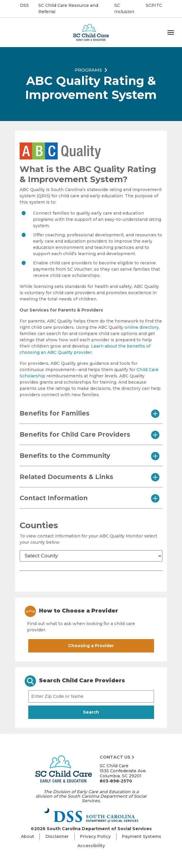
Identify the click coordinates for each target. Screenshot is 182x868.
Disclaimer (57, 836)
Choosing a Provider (91, 646)
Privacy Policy (95, 836)
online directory (142, 327)
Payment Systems (142, 836)
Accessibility (91, 846)
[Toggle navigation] (171, 32)
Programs (88, 69)
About (28, 836)
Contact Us (117, 757)
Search (102, 712)
